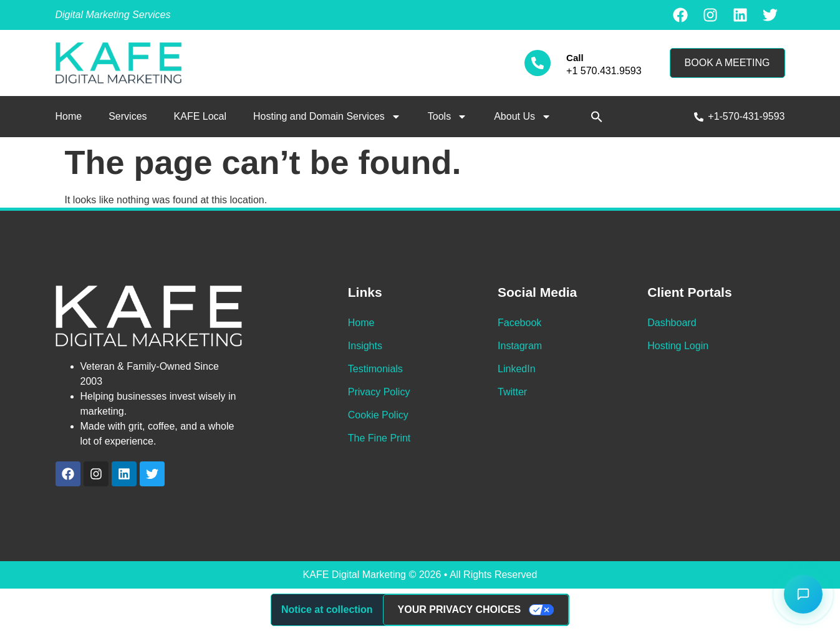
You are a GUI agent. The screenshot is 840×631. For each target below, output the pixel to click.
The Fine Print (379, 438)
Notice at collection (327, 609)
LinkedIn (517, 369)
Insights (365, 346)
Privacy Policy (379, 392)
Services (128, 116)
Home (69, 116)
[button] (597, 117)
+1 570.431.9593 (604, 71)
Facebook (519, 323)
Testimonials (375, 369)
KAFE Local (200, 116)
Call (575, 58)
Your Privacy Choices (460, 609)
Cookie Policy (378, 415)
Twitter (512, 392)
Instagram (520, 346)
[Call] (538, 63)
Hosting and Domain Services (327, 117)
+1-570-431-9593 (746, 116)
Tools (447, 117)
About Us (523, 117)
